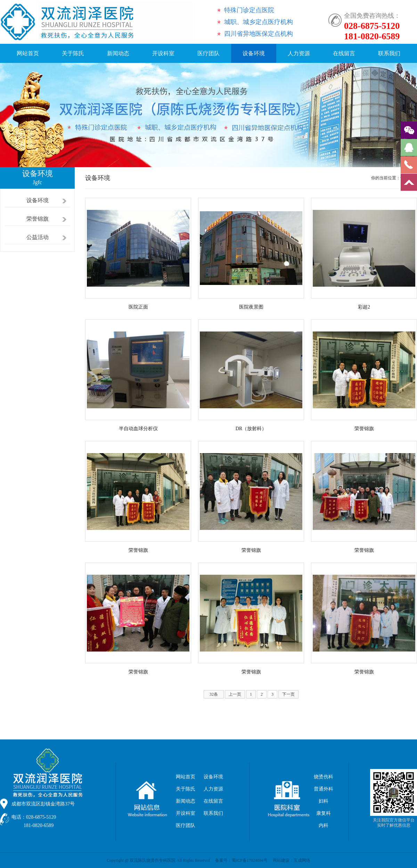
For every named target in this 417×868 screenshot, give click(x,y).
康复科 (324, 813)
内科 (324, 825)
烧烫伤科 (324, 777)
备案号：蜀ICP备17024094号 (241, 860)
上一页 (235, 694)
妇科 (324, 801)
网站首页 (28, 53)
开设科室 (163, 53)
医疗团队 (208, 53)
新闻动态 (118, 53)
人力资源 (299, 53)
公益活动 (38, 237)
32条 (214, 694)
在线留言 (344, 53)
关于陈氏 (73, 53)
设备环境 (254, 53)
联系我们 (389, 53)
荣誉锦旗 (38, 219)
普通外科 (324, 789)
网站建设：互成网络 (292, 860)
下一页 (288, 694)
